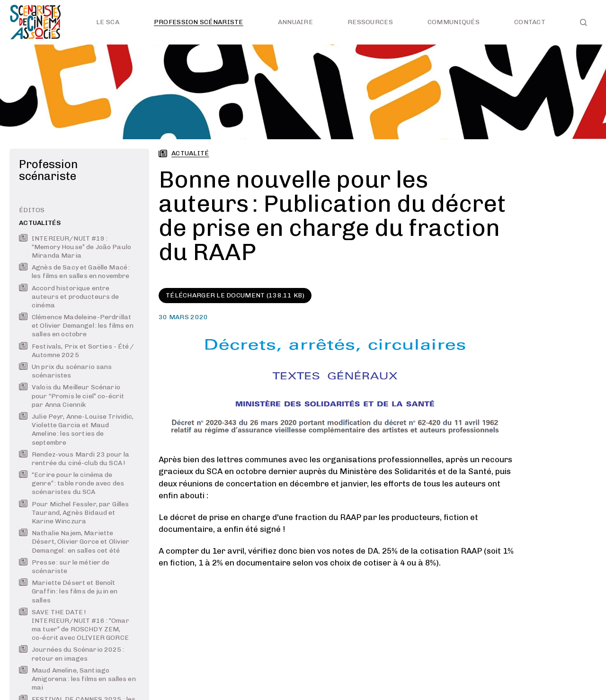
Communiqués (454, 22)
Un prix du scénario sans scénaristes (65, 371)
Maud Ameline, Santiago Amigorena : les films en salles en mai (77, 679)
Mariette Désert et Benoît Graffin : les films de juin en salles (68, 591)
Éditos (32, 210)
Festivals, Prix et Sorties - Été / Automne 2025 (77, 351)
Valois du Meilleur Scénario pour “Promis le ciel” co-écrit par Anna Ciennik (71, 396)
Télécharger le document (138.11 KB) (235, 295)
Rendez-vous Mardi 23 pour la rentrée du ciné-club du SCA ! (74, 459)
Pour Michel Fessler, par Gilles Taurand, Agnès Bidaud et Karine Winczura (74, 513)
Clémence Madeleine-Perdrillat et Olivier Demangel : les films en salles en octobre (76, 326)
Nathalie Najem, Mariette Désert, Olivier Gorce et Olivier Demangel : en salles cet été (74, 542)
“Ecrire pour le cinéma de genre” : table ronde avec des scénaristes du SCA (71, 483)
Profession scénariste (199, 22)
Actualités (40, 223)
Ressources (370, 22)
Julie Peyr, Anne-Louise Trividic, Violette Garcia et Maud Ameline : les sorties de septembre (76, 430)
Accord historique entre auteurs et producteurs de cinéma (69, 297)
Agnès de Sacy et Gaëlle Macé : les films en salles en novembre (74, 272)
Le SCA (108, 22)
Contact (530, 22)
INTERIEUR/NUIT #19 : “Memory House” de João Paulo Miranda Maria (75, 247)
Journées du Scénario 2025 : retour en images (71, 654)
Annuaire (295, 22)
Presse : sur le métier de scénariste (64, 567)
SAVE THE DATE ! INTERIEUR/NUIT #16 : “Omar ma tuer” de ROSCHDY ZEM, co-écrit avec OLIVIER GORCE (74, 625)
